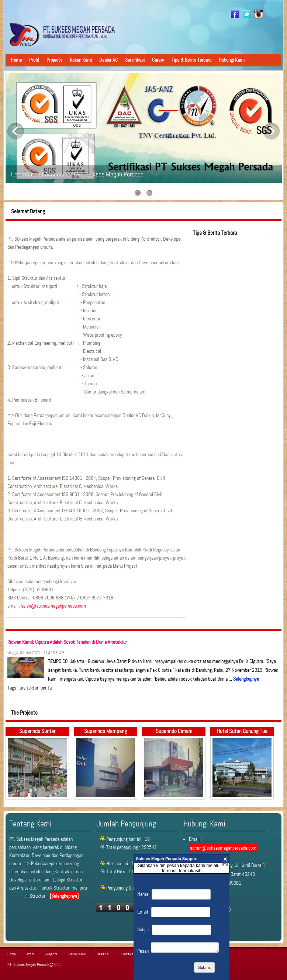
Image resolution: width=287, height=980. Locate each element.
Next (271, 131)
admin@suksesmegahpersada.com (223, 848)
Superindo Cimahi (174, 731)
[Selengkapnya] (64, 896)
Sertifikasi (135, 60)
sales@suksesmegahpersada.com (53, 606)
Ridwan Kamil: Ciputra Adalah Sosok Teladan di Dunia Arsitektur (67, 642)
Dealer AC (108, 60)
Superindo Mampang (106, 731)
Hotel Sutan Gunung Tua (242, 731)
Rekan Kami (81, 60)
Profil (34, 60)
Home (16, 60)
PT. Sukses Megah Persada (28, 965)
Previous (16, 131)
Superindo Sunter (37, 731)
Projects (54, 60)
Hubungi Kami (232, 60)
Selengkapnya (246, 679)
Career (158, 60)
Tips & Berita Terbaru (191, 60)
